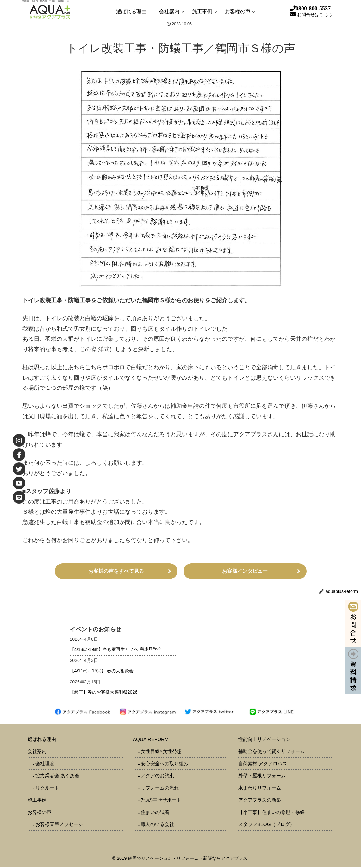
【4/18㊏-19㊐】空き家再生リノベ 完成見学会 (116, 650)
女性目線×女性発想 (161, 752)
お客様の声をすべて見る (116, 572)
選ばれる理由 (42, 740)
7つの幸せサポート (161, 801)
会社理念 (45, 764)
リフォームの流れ (160, 789)
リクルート (47, 789)
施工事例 (37, 801)
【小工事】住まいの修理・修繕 (271, 813)
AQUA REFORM (151, 740)
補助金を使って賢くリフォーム (271, 752)
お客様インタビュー (245, 572)
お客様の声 (39, 813)
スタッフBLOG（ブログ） (266, 825)
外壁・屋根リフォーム (262, 776)
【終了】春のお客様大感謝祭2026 (104, 693)
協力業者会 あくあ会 (57, 776)
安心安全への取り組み (165, 764)
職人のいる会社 (157, 825)
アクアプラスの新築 (260, 801)
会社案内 (37, 752)
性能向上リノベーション (264, 740)
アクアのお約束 (157, 776)
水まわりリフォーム (260, 789)
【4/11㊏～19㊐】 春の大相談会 (102, 671)
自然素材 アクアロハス (263, 764)
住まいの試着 (155, 813)
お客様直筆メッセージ (59, 825)
